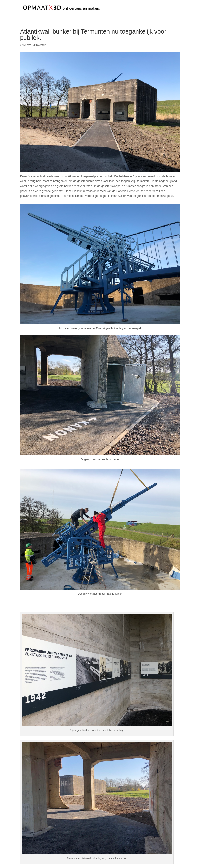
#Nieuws (26, 45)
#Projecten (39, 45)
